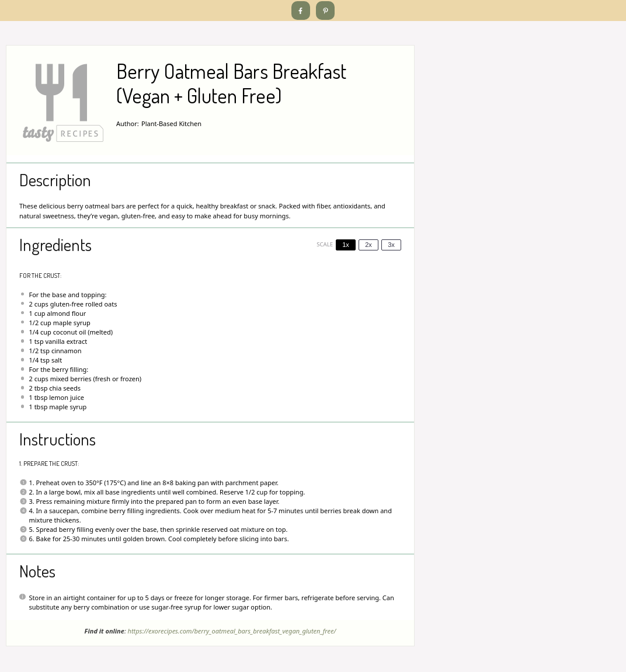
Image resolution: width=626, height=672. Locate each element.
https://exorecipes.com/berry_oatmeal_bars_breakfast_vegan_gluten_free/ (232, 631)
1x (346, 245)
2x (368, 245)
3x (391, 245)
